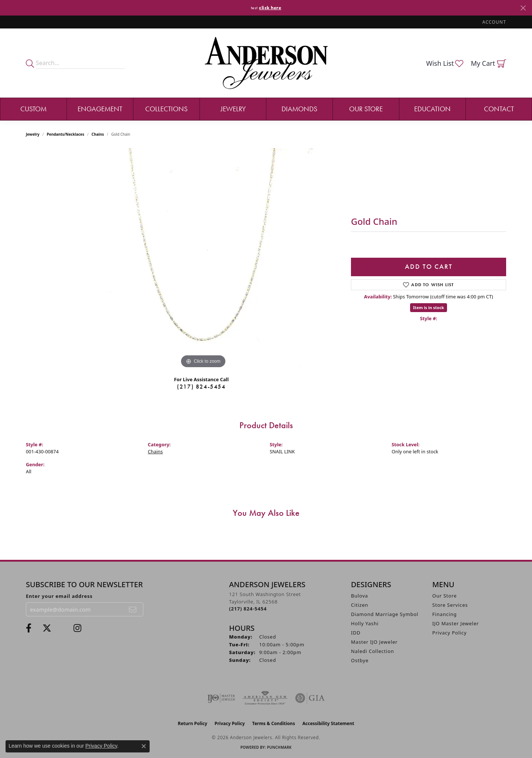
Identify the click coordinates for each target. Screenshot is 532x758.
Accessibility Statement (328, 723)
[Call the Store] (248, 609)
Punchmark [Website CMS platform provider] (279, 747)
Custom (33, 109)
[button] (494, 22)
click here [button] (270, 8)
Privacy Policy (449, 633)
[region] (203, 259)
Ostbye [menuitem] (360, 660)
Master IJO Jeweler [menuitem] (374, 642)
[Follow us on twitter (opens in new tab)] (47, 628)
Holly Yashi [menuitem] (365, 623)
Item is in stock (429, 307)
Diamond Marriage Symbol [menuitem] (385, 614)
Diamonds (299, 109)
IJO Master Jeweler (456, 623)
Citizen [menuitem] (360, 605)
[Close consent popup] (144, 746)
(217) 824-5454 (201, 387)
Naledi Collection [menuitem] (373, 651)
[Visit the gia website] (310, 698)
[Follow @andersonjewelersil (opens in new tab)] (77, 628)
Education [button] (432, 109)
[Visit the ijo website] (221, 698)
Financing (444, 614)
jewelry (33, 134)
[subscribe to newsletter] (133, 609)
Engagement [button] (100, 109)
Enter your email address (59, 596)
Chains (98, 134)
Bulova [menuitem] (359, 596)
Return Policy (192, 723)
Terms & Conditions (274, 723)
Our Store (444, 596)
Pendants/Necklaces (66, 134)
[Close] (523, 8)
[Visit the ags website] (265, 698)
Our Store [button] (366, 109)
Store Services (450, 605)
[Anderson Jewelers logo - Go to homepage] (266, 63)
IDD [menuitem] (356, 633)
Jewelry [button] (233, 109)
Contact (499, 109)
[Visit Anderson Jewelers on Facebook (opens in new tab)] (29, 628)
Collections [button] (166, 109)
